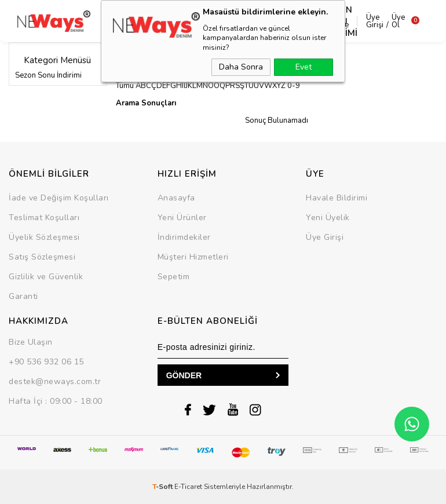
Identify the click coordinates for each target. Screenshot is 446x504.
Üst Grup (153, 21)
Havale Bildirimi (337, 198)
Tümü (125, 86)
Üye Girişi (364, 21)
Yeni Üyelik (328, 218)
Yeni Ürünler (182, 218)
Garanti (23, 296)
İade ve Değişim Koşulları (59, 198)
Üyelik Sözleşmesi (44, 237)
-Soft (163, 487)
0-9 (294, 86)
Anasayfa (176, 198)
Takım (262, 21)
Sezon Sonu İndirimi (48, 75)
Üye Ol (387, 21)
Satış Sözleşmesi (42, 257)
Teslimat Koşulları (44, 218)
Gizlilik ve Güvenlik (46, 277)
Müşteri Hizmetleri (193, 257)
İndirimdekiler (184, 237)
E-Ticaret (188, 487)
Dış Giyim (100, 21)
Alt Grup (207, 21)
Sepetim (174, 277)
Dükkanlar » (137, 56)
